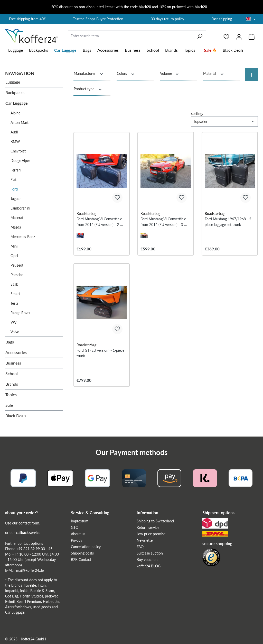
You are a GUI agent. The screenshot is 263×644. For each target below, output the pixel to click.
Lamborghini (20, 208)
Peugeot (17, 265)
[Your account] (239, 36)
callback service (28, 533)
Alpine (15, 113)
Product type (88, 89)
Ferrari (16, 170)
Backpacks (15, 92)
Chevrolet (18, 151)
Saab (14, 284)
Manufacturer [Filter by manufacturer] (89, 73)
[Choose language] (251, 19)
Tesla (14, 303)
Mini (14, 246)
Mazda (16, 227)
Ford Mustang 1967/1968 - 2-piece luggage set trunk (229, 222)
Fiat (13, 180)
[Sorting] (224, 121)
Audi (14, 132)
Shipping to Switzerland (155, 521)
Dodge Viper (20, 161)
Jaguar (16, 199)
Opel (14, 256)
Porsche (17, 275)
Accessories (16, 352)
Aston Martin (21, 123)
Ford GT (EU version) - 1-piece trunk (100, 353)
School (12, 373)
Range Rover (21, 313)
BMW (15, 142)
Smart (15, 294)
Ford (14, 189)
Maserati (17, 218)
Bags (10, 342)
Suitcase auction (150, 553)
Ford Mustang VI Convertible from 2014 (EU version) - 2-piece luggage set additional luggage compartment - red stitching (99, 222)
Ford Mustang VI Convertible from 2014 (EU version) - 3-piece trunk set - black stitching (165, 222)
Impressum (80, 521)
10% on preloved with (183, 7)
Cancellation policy (86, 547)
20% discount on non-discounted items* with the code (101, 7)
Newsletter (145, 540)
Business (13, 363)
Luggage (13, 82)
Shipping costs (82, 553)
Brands (12, 384)
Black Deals (16, 416)
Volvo (15, 332)
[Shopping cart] (252, 36)
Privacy (77, 540)
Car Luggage (17, 103)
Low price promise (151, 534)
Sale (9, 405)
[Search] (200, 36)
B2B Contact (81, 560)
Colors (126, 73)
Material (214, 73)
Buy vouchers (147, 560)
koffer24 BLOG (149, 566)
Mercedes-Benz (23, 237)
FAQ (140, 547)
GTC (74, 527)
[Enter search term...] (131, 36)
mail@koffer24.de (30, 570)
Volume (170, 73)
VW (14, 322)
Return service (148, 527)
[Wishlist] (226, 36)
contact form (29, 523)
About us (78, 534)
